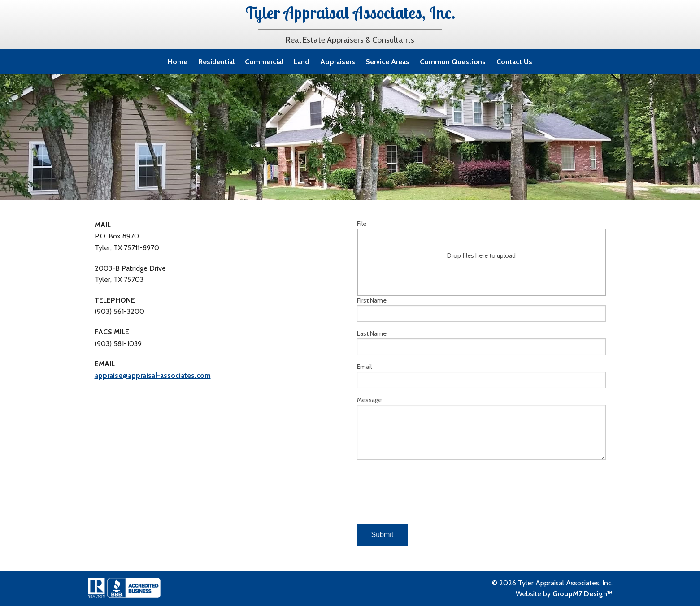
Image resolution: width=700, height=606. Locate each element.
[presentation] (425, 495)
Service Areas (387, 62)
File (481, 258)
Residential (216, 62)
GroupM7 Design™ (583, 594)
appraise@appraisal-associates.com (153, 375)
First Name (481, 309)
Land (302, 62)
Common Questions (453, 62)
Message (481, 428)
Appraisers (338, 62)
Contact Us (514, 62)
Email (481, 375)
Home (178, 62)
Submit (383, 535)
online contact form (162, 143)
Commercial (264, 62)
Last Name (481, 342)
